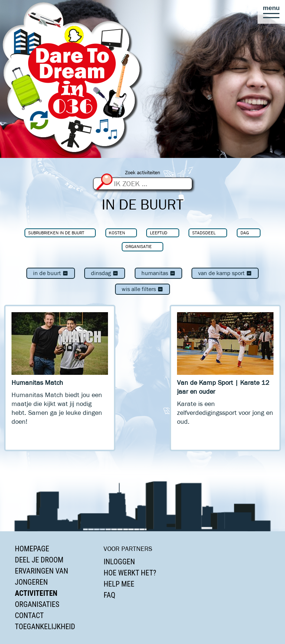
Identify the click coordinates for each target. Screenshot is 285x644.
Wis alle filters (142, 289)
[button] (271, 12)
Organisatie (139, 246)
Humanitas (158, 273)
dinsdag (105, 273)
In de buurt (51, 273)
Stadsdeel (204, 233)
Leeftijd (159, 233)
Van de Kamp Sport (225, 273)
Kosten (117, 233)
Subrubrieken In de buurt (56, 233)
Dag (245, 233)
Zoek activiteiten (143, 173)
